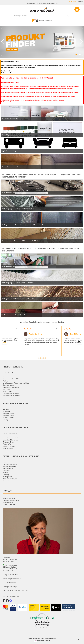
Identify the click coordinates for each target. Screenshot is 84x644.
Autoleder (6, 409)
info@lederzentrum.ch (50, 3)
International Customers (10, 440)
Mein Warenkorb (8, 468)
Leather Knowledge (9, 446)
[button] (76, 54)
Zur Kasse (6, 470)
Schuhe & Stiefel (8, 416)
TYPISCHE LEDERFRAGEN (16, 403)
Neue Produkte (8, 391)
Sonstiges (6, 420)
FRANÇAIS (80, 1)
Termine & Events (9, 442)
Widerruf (6, 473)
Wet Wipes (6, 389)
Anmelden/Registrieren (10, 464)
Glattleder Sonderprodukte (11, 379)
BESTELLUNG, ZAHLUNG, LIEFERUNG (21, 456)
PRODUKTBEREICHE (13, 367)
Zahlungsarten (7, 477)
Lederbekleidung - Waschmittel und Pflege (16, 383)
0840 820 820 (34, 3)
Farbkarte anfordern (9, 436)
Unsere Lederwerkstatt (10, 434)
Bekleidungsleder (8, 413)
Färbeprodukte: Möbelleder (11, 395)
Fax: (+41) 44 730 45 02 (10, 575)
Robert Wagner (73, 334)
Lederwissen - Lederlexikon (11, 438)
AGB (4, 462)
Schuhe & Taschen (9, 385)
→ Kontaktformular (9, 583)
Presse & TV (7, 444)
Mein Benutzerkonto (9, 466)
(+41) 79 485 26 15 (10, 565)
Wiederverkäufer (8, 448)
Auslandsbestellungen (10, 479)
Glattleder (6, 377)
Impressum (6, 483)
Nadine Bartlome (33, 334)
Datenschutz (7, 481)
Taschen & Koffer (8, 418)
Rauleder (6, 381)
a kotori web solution (42, 640)
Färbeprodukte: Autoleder (11, 393)
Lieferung (6, 475)
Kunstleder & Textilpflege (11, 387)
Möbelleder (6, 411)
